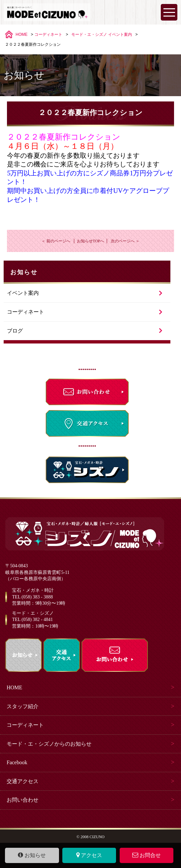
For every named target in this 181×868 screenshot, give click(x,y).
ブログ (15, 331)
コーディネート (48, 34)
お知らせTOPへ (90, 241)
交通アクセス (23, 781)
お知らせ (32, 855)
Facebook (17, 762)
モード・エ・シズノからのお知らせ (49, 744)
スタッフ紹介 (23, 706)
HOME (22, 34)
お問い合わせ (23, 800)
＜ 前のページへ (56, 241)
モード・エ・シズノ (89, 34)
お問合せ (147, 855)
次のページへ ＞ (125, 241)
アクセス (89, 855)
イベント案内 (120, 34)
